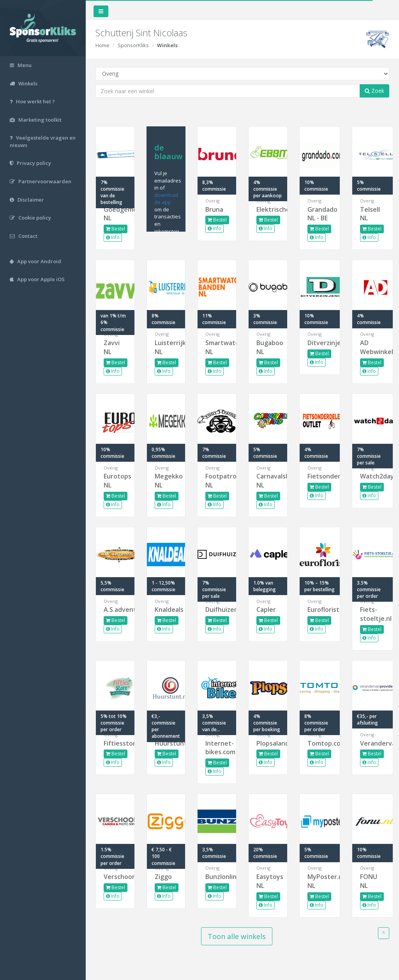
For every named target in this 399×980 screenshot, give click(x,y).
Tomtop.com (320, 743)
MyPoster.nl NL (320, 881)
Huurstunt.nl (166, 743)
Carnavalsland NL (268, 481)
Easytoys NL (268, 881)
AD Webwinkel (373, 347)
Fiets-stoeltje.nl (373, 614)
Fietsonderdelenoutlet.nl (320, 476)
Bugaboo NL (268, 347)
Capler (266, 610)
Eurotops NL (115, 481)
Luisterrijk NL (166, 347)
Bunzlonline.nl (217, 877)
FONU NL (369, 881)
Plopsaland (268, 743)
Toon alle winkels (237, 936)
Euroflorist (320, 610)
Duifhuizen (217, 610)
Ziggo (163, 877)
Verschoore (115, 877)
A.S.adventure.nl (115, 610)
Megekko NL (166, 481)
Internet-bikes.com (217, 748)
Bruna (214, 209)
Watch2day (373, 476)
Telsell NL (370, 214)
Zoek (374, 91)
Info (113, 237)
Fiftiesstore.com (115, 743)
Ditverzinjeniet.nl (320, 343)
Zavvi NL (112, 347)
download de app (166, 199)
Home (102, 45)
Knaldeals (166, 610)
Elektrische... (268, 209)
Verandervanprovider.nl (373, 743)
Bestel (116, 229)
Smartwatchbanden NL (217, 347)
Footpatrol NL (217, 481)
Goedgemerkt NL (115, 214)
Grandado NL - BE (320, 214)
